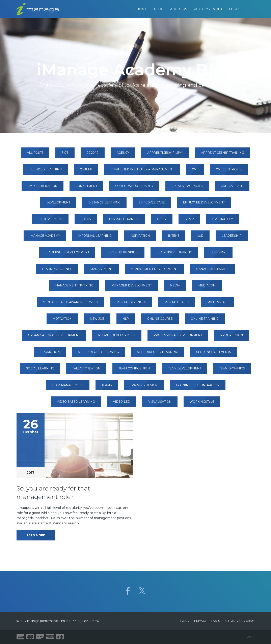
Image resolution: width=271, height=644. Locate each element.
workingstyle (202, 404)
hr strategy (223, 221)
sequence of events (214, 354)
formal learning (124, 221)
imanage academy (45, 238)
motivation (62, 321)
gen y (162, 221)
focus (86, 221)
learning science (57, 271)
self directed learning (98, 354)
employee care (152, 204)
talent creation (86, 370)
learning (218, 254)
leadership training (174, 254)
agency (123, 155)
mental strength (131, 304)
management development (154, 271)
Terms (185, 621)
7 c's (65, 155)
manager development (132, 287)
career (86, 171)
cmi (195, 171)
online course (160, 321)
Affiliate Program (240, 621)
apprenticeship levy (165, 155)
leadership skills (123, 254)
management (101, 271)
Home (142, 10)
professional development (178, 337)
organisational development (54, 337)
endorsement (50, 221)
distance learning (104, 204)
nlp (126, 321)
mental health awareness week (71, 304)
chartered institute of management (142, 171)
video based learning (76, 404)
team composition (134, 370)
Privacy (200, 621)
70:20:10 (93, 155)
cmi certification (43, 188)
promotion (50, 354)
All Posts (35, 155)
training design (144, 387)
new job (97, 321)
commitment (86, 188)
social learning (40, 370)
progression (232, 337)
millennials (218, 304)
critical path (232, 188)
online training (205, 321)
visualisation (160, 404)
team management (68, 387)
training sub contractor (198, 387)
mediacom (207, 287)
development (58, 204)
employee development (204, 204)
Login (235, 10)
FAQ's (216, 621)
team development (185, 370)
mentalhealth (177, 304)
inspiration (140, 238)
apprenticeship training (223, 155)
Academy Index (208, 10)
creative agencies (187, 188)
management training (74, 287)
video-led (122, 404)
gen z (189, 221)
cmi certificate (229, 171)
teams (107, 387)
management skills (213, 271)
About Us (179, 10)
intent (174, 238)
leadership (232, 238)
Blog (159, 10)
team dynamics (232, 370)
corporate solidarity (134, 188)
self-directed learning (158, 354)
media (175, 287)
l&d (200, 238)
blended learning (46, 171)
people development (117, 337)
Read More (36, 537)
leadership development (67, 254)
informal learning (95, 238)
